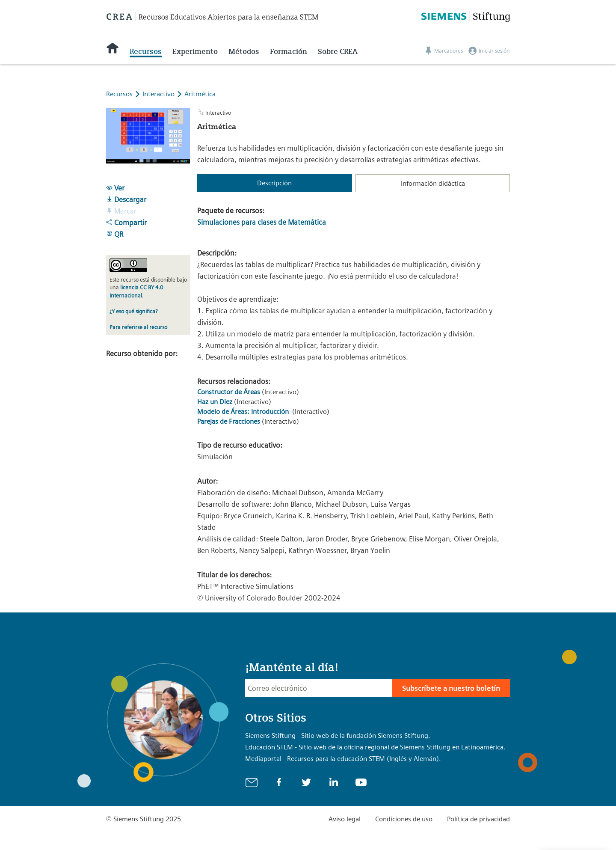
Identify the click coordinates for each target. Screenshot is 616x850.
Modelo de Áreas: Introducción (244, 412)
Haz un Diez (215, 402)
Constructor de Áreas (229, 392)
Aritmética (200, 94)
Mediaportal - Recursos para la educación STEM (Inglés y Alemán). (343, 759)
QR (115, 234)
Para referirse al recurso (138, 327)
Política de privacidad (478, 819)
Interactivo (159, 94)
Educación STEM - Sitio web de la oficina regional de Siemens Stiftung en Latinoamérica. (375, 747)
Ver (115, 188)
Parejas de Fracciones (229, 421)
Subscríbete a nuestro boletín (451, 688)
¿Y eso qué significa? (133, 311)
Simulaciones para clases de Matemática (262, 222)
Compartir (126, 223)
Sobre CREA (338, 51)
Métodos (244, 51)
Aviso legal (345, 819)
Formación (289, 51)
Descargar (126, 199)
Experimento (195, 51)
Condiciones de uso (404, 819)
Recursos (146, 51)
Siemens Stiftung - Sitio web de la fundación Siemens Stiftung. (338, 736)
